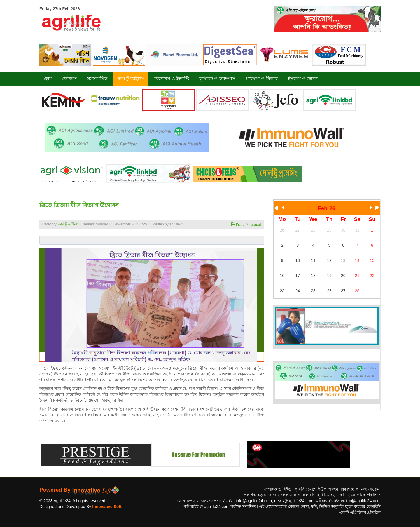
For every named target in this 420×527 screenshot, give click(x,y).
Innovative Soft (107, 507)
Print (239, 224)
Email (256, 224)
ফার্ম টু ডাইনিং (68, 224)
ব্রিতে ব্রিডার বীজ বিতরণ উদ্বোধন (79, 205)
